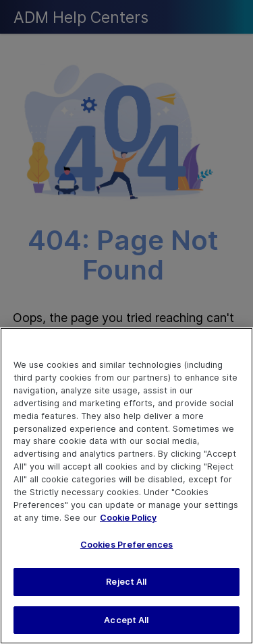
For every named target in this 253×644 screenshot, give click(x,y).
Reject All (126, 586)
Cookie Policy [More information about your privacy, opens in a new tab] (128, 522)
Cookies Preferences (126, 549)
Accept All (126, 624)
